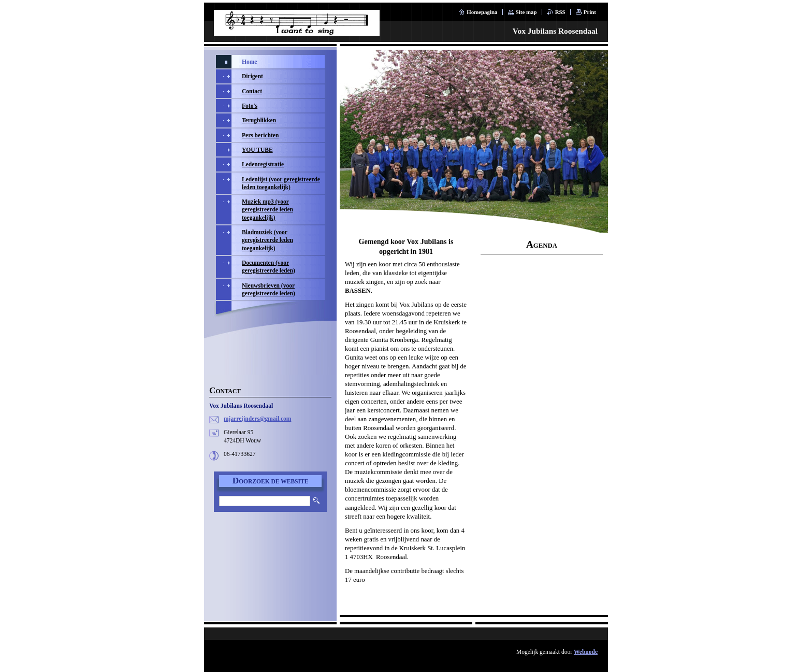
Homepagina (482, 12)
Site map (526, 12)
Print (590, 12)
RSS (560, 12)
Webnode (586, 652)
